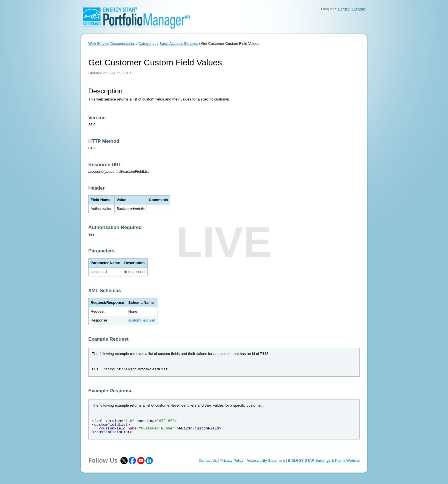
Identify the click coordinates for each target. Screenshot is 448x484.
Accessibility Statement (266, 460)
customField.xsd (142, 320)
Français (359, 9)
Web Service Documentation (112, 44)
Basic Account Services (179, 44)
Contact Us (208, 460)
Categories (147, 44)
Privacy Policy (232, 460)
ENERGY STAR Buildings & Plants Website (324, 460)
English (344, 9)
